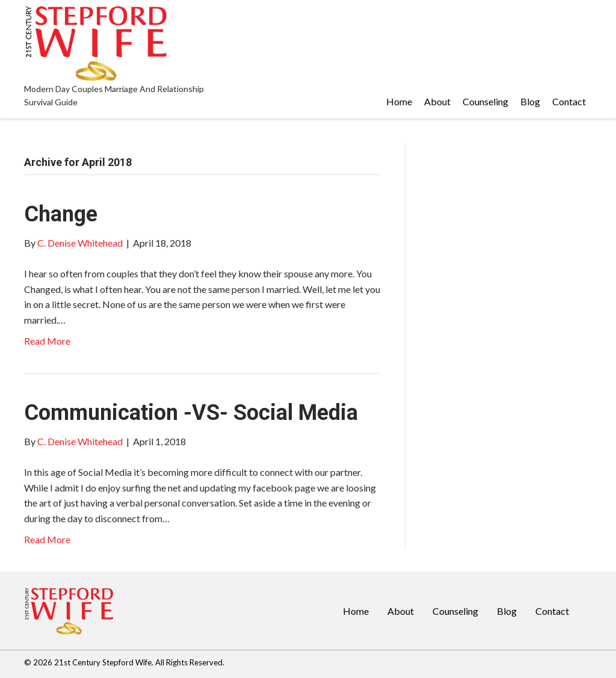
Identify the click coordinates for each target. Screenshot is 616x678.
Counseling (455, 611)
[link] (399, 102)
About (401, 611)
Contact (552, 611)
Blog (507, 611)
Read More (47, 341)
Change (61, 214)
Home (356, 611)
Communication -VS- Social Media (191, 413)
